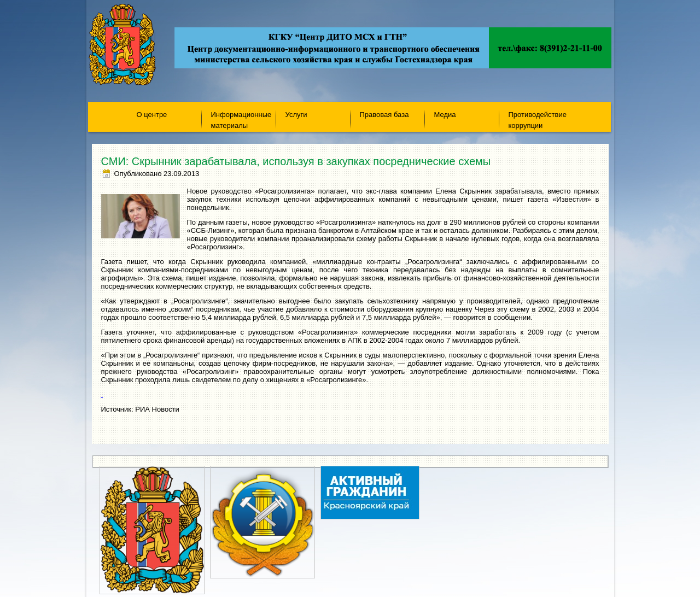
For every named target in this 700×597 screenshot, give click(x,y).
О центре (152, 115)
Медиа (445, 115)
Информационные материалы (241, 119)
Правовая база (384, 115)
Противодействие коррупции (538, 119)
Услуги (296, 115)
